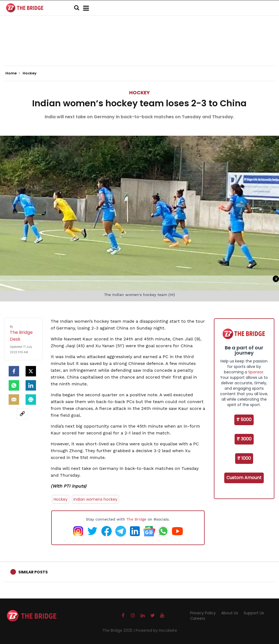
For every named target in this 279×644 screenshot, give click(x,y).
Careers (198, 618)
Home (13, 73)
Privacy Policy (203, 613)
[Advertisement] (139, 49)
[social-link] (22, 414)
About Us (230, 613)
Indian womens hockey (95, 499)
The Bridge (136, 519)
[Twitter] (31, 371)
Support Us (254, 613)
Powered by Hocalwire (156, 630)
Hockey (139, 93)
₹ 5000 (244, 420)
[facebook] (14, 371)
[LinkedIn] (31, 385)
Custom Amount (244, 478)
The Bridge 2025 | (119, 630)
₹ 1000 (244, 458)
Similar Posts (33, 572)
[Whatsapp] (14, 385)
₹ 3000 (244, 439)
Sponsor (256, 372)
